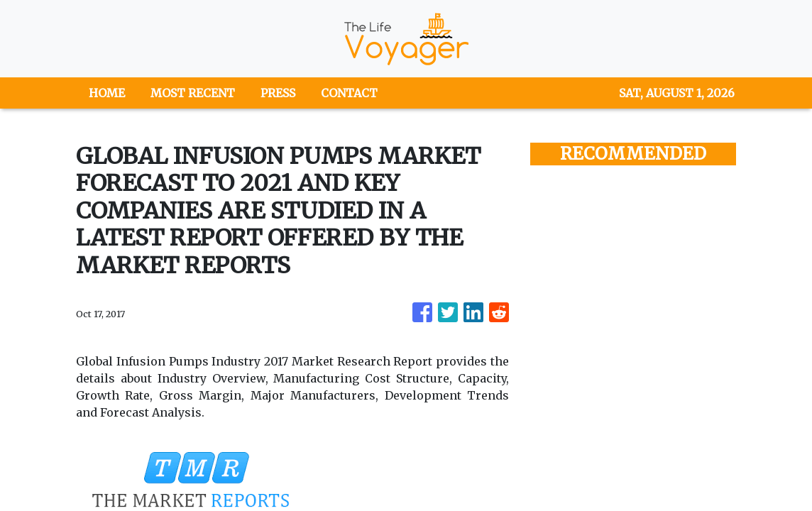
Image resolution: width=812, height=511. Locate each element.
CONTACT (349, 93)
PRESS (278, 93)
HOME (107, 93)
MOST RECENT (193, 93)
